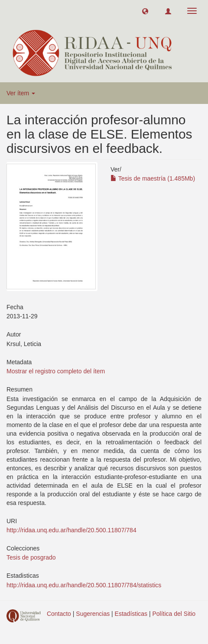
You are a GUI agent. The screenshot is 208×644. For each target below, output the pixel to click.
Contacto (59, 614)
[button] (145, 11)
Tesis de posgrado (31, 557)
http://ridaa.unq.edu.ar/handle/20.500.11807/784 (71, 530)
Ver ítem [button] (21, 93)
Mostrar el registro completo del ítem (56, 371)
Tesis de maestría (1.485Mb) (153, 178)
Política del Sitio (174, 614)
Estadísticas (131, 614)
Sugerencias (93, 614)
